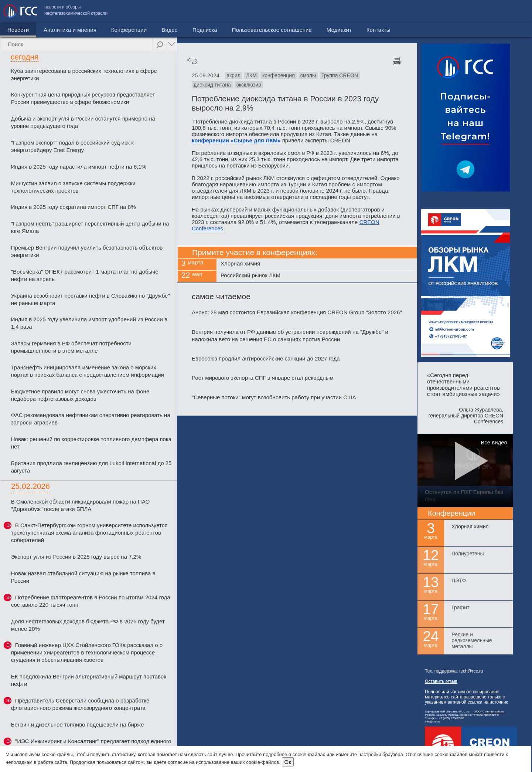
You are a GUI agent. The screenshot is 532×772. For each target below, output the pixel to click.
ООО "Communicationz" (490, 712)
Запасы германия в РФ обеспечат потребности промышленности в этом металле (71, 347)
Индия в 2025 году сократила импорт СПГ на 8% (74, 207)
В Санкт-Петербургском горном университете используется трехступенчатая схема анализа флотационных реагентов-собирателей (89, 533)
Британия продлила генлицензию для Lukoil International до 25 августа (91, 467)
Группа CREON (340, 75)
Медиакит (473, 11)
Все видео (494, 442)
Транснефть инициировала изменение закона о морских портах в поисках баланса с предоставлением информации (88, 371)
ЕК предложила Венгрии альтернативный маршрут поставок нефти (89, 680)
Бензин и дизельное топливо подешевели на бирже (78, 724)
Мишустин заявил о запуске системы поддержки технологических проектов (73, 187)
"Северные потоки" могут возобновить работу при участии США (274, 397)
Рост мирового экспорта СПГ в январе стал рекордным (263, 378)
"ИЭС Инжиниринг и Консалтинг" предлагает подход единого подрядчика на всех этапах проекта (91, 745)
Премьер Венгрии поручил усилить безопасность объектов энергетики (87, 251)
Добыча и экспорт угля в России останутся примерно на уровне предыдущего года (83, 122)
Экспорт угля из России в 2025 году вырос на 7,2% (76, 557)
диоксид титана (212, 85)
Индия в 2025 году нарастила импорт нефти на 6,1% (79, 167)
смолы (308, 75)
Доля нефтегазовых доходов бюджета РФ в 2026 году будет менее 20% (88, 625)
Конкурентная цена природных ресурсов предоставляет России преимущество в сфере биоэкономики (83, 98)
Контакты (513, 11)
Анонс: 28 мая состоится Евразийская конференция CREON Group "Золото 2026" (297, 312)
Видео (170, 30)
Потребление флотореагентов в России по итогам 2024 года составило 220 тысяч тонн (91, 601)
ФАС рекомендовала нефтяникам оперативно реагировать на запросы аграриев (91, 419)
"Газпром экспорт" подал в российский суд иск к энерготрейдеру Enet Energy (72, 146)
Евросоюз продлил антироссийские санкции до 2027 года (266, 358)
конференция (279, 75)
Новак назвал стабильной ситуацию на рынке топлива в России (83, 577)
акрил (233, 75)
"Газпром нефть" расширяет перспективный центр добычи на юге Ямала (90, 227)
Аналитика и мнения (70, 30)
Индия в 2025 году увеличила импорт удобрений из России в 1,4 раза (89, 323)
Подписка (205, 30)
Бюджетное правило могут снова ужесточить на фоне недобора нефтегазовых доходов (80, 395)
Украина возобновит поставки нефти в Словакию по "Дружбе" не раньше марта (91, 299)
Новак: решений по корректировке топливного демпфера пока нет (91, 443)
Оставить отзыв (441, 681)
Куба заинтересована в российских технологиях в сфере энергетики (84, 75)
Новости (18, 30)
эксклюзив (249, 85)
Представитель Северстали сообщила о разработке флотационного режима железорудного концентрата (80, 704)
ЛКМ (251, 75)
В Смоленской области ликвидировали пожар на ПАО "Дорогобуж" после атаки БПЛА (81, 505)
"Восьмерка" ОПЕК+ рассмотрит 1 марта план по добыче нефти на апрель (85, 275)
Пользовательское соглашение (406, 11)
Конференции (129, 30)
